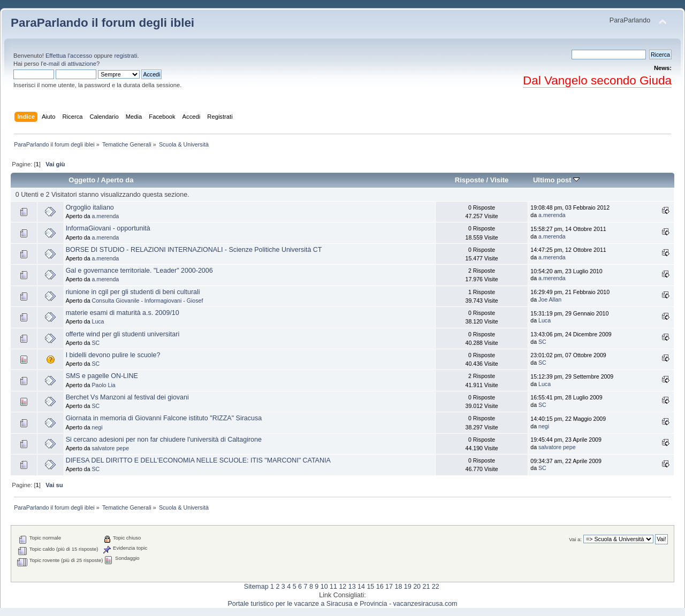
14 (361, 587)
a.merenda (106, 216)
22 (436, 587)
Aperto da (117, 180)
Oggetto (82, 180)
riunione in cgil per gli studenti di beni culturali (133, 292)
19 (408, 587)
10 (324, 587)
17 (389, 587)
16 (380, 587)
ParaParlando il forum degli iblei (102, 23)
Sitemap (256, 587)
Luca (98, 321)
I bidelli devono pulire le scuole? (113, 355)
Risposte (470, 180)
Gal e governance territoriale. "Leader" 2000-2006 (139, 271)
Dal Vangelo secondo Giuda (597, 80)
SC (96, 343)
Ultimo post (556, 180)
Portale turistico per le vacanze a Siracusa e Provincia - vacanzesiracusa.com (343, 604)
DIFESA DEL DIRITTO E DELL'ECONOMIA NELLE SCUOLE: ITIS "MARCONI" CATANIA (198, 460)
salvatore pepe (111, 448)
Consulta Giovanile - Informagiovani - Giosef (148, 301)
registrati (125, 56)
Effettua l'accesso (69, 56)
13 (352, 587)
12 (342, 587)
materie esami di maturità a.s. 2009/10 (123, 313)
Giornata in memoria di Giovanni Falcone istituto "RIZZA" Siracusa (164, 418)
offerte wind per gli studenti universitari (123, 334)
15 (370, 587)
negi (97, 427)
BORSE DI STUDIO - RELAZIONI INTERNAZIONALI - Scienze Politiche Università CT (194, 250)
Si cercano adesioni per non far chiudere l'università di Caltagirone (164, 440)
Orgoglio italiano (90, 207)
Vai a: (575, 539)
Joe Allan (550, 299)
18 (398, 587)
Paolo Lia (104, 385)
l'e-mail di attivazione (68, 64)
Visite (500, 180)
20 (417, 587)
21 (426, 587)
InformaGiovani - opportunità (108, 228)
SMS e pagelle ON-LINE (102, 376)
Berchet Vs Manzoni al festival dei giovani (127, 397)
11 (333, 587)
